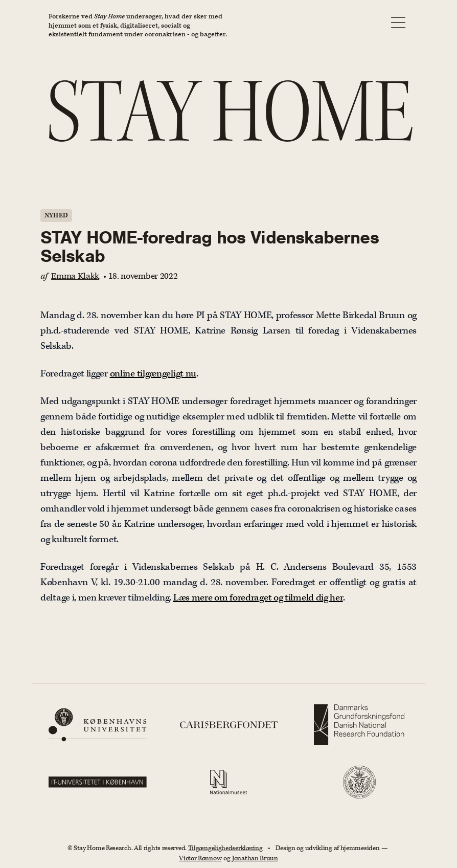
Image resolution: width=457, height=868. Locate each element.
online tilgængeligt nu (153, 374)
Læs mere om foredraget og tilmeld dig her (258, 598)
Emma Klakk (75, 276)
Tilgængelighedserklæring (225, 848)
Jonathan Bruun (255, 859)
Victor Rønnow (200, 859)
